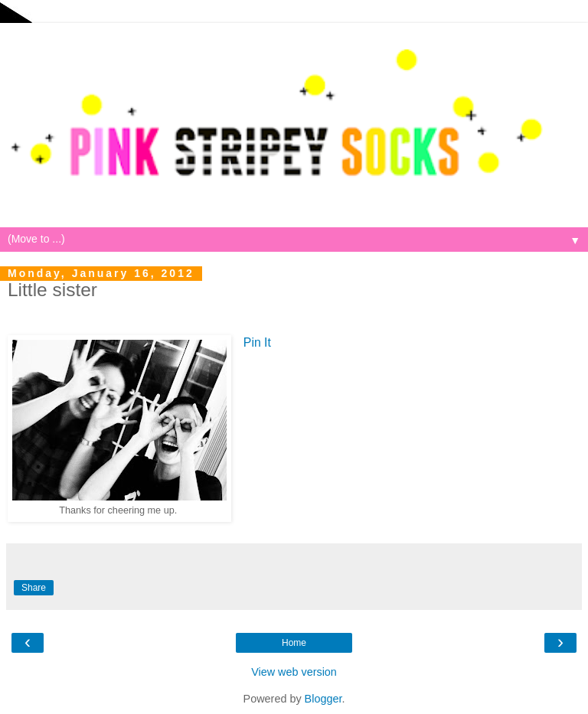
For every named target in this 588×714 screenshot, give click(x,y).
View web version (294, 672)
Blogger (323, 699)
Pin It (257, 342)
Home (294, 643)
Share (34, 588)
